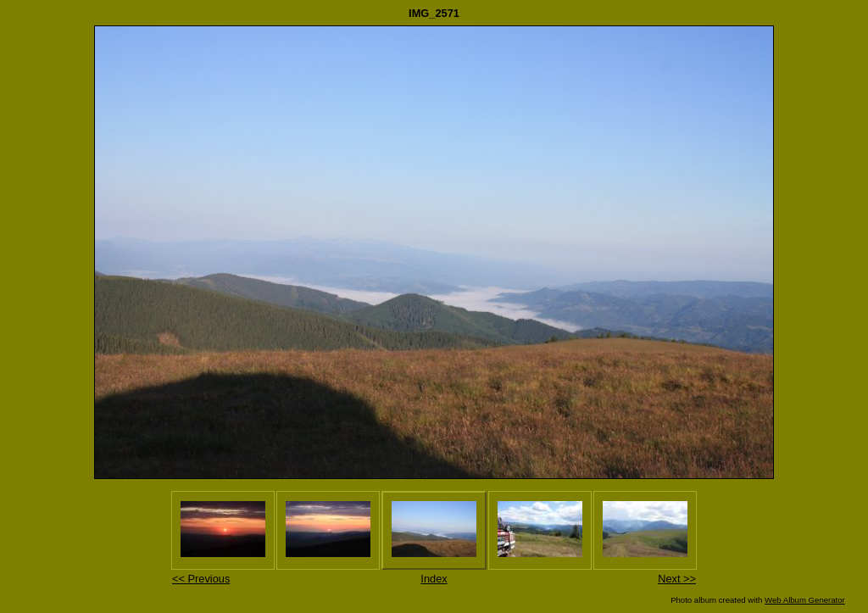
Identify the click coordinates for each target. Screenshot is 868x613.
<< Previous (201, 579)
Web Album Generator (805, 600)
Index (434, 579)
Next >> (677, 579)
